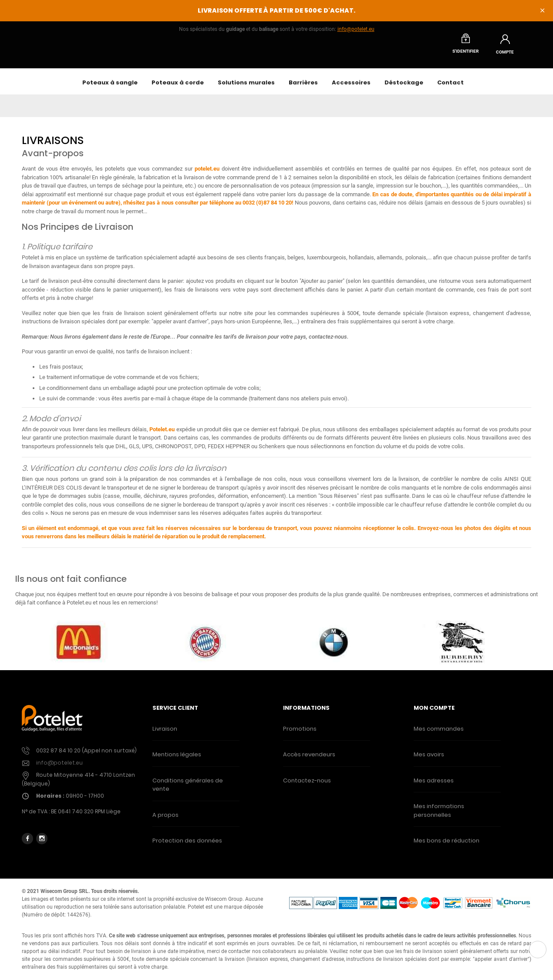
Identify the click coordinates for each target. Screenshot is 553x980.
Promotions (300, 733)
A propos (165, 820)
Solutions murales (246, 87)
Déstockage (404, 87)
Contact (450, 87)
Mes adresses (434, 785)
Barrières (303, 87)
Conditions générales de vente (188, 790)
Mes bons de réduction (447, 845)
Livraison (165, 733)
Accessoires (351, 87)
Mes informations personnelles (439, 815)
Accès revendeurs (309, 759)
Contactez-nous (307, 785)
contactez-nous (328, 341)
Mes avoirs (429, 759)
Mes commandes (439, 733)
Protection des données (187, 845)
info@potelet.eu (356, 29)
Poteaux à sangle (110, 87)
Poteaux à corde (178, 87)
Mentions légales (177, 759)
